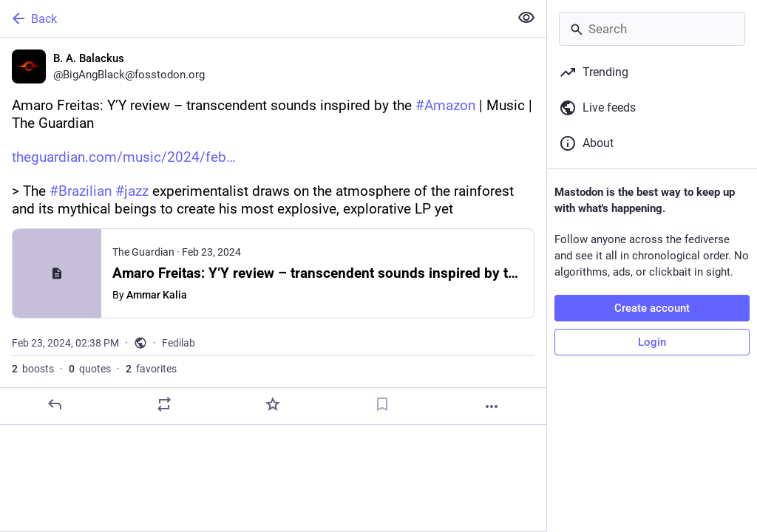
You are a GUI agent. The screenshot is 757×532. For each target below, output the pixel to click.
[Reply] (55, 404)
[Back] (253, 18)
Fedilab (179, 343)
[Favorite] (273, 404)
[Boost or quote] (164, 404)
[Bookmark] (382, 404)
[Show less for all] (526, 18)
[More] (492, 406)
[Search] (652, 29)
